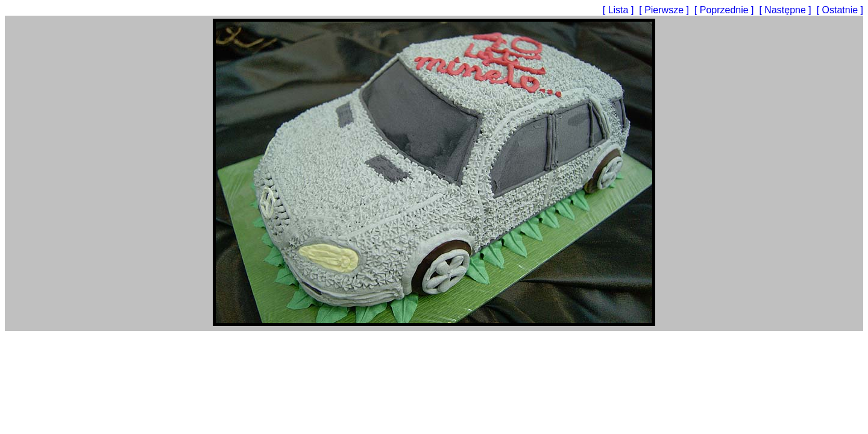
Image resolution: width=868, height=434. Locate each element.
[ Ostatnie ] (840, 10)
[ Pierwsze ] (665, 10)
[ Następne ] (786, 10)
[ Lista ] (620, 10)
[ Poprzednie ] (725, 10)
